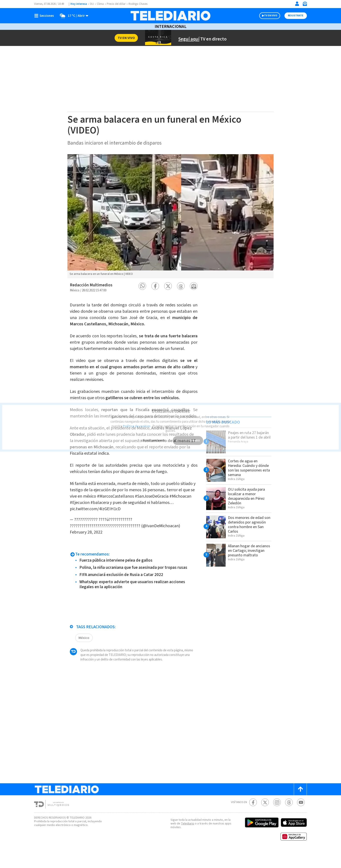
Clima (101, 4)
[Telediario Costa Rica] (170, 16)
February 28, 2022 (131, 549)
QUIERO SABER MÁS (153, 434)
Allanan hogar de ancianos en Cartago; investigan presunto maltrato (247, 557)
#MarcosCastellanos (150, 513)
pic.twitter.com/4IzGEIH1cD (146, 526)
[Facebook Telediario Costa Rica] (253, 819)
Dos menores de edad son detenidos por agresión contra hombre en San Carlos (249, 528)
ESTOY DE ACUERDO (188, 434)
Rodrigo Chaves (140, 4)
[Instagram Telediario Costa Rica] (277, 819)
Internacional (170, 27)
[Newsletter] (305, 5)
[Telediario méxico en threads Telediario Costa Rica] (289, 819)
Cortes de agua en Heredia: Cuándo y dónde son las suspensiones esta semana (244, 470)
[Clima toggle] (73, 16)
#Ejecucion (144, 520)
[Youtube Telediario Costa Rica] (301, 819)
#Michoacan (120, 520)
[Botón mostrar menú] (45, 16)
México (84, 655)
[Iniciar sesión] (297, 4)
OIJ (92, 4)
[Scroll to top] (300, 806)
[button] (142, 286)
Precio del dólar (117, 4)
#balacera (165, 520)
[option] (170, 216)
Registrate (295, 16)
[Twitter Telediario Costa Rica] (265, 819)
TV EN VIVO (267, 16)
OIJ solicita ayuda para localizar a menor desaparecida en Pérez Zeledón (248, 500)
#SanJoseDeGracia (89, 520)
